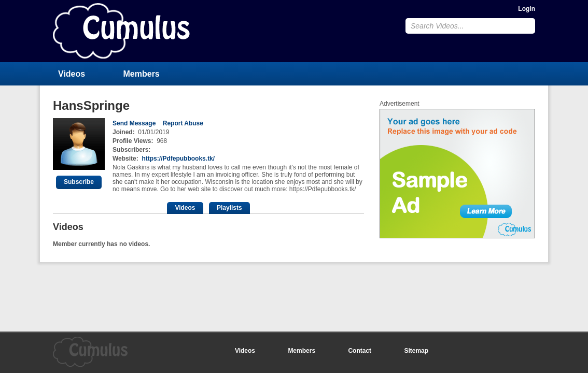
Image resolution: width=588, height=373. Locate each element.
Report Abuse (183, 123)
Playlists (229, 208)
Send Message (134, 123)
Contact (360, 351)
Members (142, 74)
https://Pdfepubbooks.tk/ (178, 159)
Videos (72, 74)
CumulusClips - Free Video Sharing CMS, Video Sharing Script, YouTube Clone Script (121, 31)
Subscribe (79, 182)
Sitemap (416, 351)
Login (527, 9)
